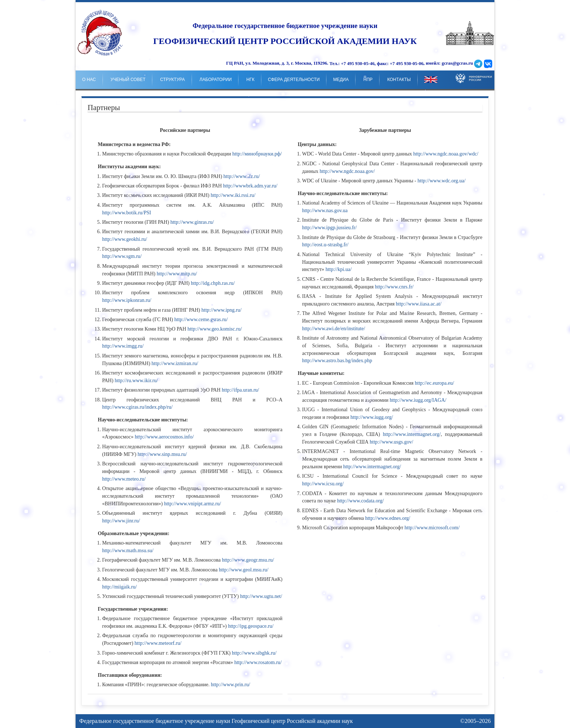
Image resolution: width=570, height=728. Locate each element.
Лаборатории (216, 80)
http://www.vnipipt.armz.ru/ (192, 504)
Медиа (341, 80)
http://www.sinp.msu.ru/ (162, 454)
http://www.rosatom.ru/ (258, 662)
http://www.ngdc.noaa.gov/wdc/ (446, 154)
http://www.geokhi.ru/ (125, 239)
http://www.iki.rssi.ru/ (233, 195)
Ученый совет (128, 80)
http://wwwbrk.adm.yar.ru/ (250, 186)
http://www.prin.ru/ (230, 685)
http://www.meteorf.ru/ (158, 643)
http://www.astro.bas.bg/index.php (337, 361)
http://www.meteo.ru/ (124, 479)
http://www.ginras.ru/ (192, 222)
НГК (250, 80)
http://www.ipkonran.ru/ (127, 300)
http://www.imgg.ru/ (123, 346)
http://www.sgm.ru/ (122, 256)
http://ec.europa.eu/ (434, 383)
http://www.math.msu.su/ (128, 551)
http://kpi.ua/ (338, 269)
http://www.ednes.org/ (388, 518)
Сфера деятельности (294, 80)
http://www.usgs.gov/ (392, 442)
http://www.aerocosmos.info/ (164, 437)
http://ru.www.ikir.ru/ (136, 381)
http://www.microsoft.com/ (432, 528)
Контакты (399, 80)
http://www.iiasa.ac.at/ (419, 304)
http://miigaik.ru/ (119, 587)
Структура (172, 80)
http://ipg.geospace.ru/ (251, 626)
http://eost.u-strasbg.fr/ (325, 245)
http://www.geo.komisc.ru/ (215, 329)
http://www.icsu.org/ (323, 484)
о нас (89, 80)
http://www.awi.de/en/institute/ (334, 329)
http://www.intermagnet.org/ (412, 434)
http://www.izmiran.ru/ (175, 363)
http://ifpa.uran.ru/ (240, 390)
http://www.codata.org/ (360, 501)
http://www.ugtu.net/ (261, 596)
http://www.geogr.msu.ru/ (248, 560)
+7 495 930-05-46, (358, 64)
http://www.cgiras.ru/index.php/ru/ (137, 407)
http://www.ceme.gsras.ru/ (201, 319)
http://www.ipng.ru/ (221, 310)
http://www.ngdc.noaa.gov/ (347, 171)
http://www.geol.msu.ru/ (244, 570)
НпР (368, 80)
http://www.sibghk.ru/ (254, 653)
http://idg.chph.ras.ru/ (213, 283)
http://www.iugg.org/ (372, 417)
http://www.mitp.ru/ (177, 274)
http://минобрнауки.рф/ (257, 154)
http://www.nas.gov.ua (325, 211)
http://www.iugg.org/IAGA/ (418, 400)
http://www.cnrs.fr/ (394, 287)
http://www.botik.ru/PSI (127, 213)
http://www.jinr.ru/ (121, 521)
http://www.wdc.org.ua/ (442, 181)
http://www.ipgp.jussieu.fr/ (329, 228)
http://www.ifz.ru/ (242, 176)
